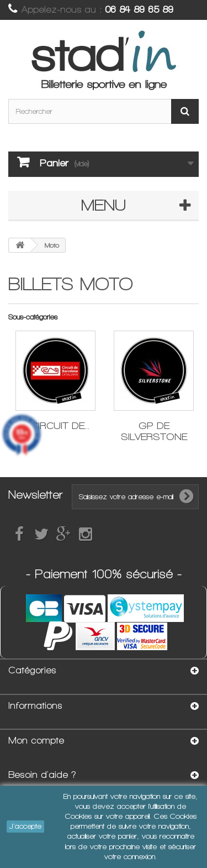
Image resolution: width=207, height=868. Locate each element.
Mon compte (36, 740)
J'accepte (25, 826)
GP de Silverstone (154, 431)
